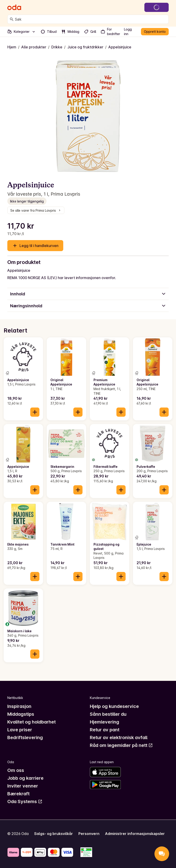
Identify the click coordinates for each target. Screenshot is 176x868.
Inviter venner (23, 786)
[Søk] (12, 19)
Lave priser (20, 730)
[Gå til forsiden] (14, 7)
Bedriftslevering (25, 738)
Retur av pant (105, 730)
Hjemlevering (104, 722)
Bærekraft (18, 794)
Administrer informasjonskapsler (135, 834)
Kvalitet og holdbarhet (32, 722)
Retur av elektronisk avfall (119, 738)
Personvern (89, 834)
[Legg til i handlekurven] (35, 412)
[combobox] (91, 19)
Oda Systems (25, 801)
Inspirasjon (19, 706)
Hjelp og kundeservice (114, 706)
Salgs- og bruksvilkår (54, 834)
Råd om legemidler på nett (121, 745)
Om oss (16, 770)
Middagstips (21, 714)
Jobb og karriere (25, 778)
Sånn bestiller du (108, 714)
